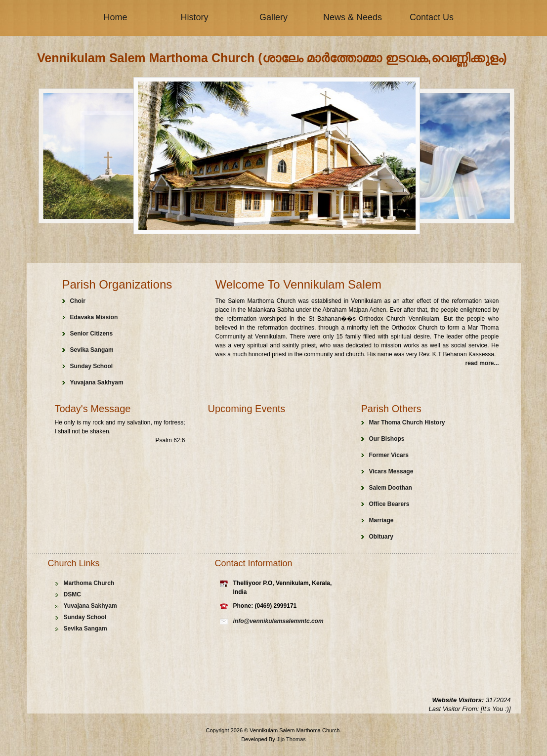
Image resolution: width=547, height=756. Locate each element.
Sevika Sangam (92, 350)
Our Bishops (387, 439)
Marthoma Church (89, 583)
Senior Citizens (92, 334)
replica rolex (238, 631)
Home (115, 17)
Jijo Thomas (291, 739)
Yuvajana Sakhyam (97, 382)
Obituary (381, 537)
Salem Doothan (391, 488)
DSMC (72, 594)
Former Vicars (389, 455)
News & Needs (353, 17)
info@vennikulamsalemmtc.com (278, 621)
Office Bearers (389, 504)
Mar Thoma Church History (407, 422)
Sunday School (92, 366)
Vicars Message (391, 471)
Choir (78, 301)
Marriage (381, 520)
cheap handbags (280, 631)
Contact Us (432, 17)
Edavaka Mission (94, 317)
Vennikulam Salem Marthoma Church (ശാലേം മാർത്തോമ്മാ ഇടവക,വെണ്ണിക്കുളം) (272, 58)
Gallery (273, 17)
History (194, 17)
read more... (482, 363)
